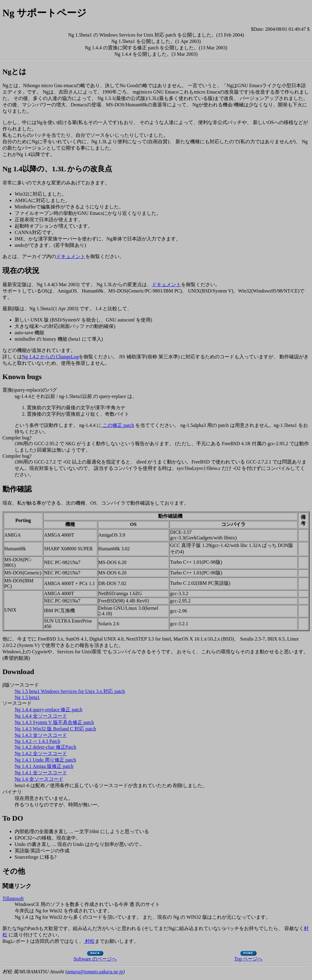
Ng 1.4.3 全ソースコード (41, 735)
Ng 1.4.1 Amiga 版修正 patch (44, 766)
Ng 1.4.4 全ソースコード (41, 716)
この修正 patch (118, 425)
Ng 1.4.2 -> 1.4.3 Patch (37, 741)
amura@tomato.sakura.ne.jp (95, 972)
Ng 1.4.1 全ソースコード (41, 773)
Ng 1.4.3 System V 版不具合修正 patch (54, 722)
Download (18, 672)
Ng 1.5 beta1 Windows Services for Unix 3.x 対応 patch (70, 691)
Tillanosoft (13, 898)
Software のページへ (95, 957)
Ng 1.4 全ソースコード (39, 779)
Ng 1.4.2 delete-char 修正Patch (45, 747)
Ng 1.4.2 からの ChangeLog (50, 357)
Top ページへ (248, 957)
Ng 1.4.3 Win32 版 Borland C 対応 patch (55, 729)
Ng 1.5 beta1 (27, 697)
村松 (89, 941)
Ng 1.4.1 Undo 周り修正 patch (45, 760)
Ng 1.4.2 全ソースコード (41, 753)
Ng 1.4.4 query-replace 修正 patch (48, 710)
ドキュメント (71, 256)
